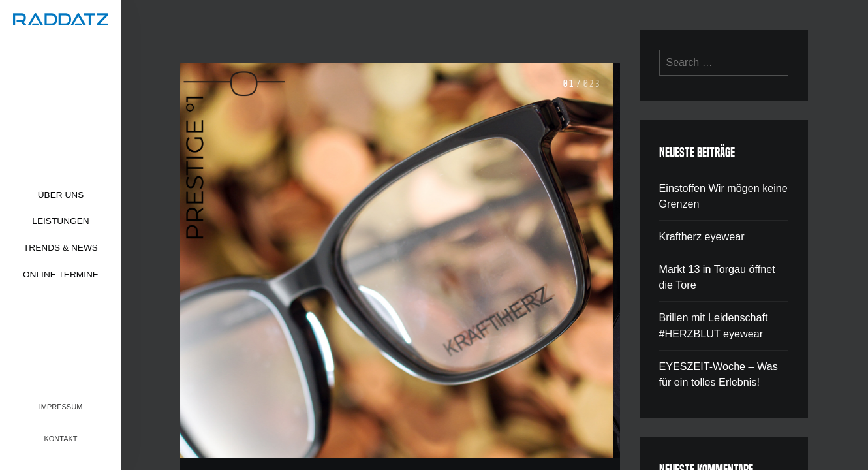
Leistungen (60, 221)
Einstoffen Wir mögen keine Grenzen (723, 196)
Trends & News (61, 248)
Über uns (61, 195)
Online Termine (61, 274)
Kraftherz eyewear (702, 235)
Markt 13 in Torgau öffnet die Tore (717, 275)
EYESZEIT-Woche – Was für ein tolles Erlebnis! (718, 370)
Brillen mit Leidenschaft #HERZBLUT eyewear (713, 323)
